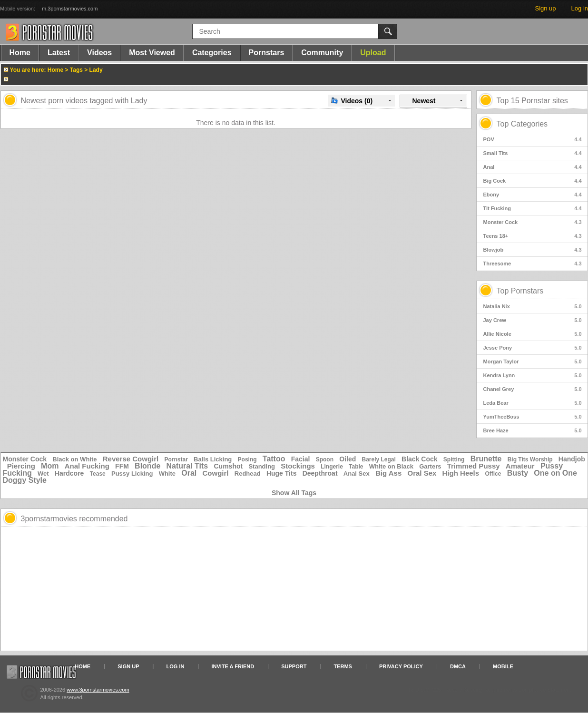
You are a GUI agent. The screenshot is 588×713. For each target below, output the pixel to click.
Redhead (248, 474)
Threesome (533, 264)
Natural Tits (187, 466)
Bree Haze (533, 430)
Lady (96, 70)
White (167, 474)
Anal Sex (357, 474)
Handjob (572, 459)
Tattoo (274, 459)
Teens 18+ (533, 236)
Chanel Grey (533, 389)
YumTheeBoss (533, 417)
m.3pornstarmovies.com (70, 9)
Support (294, 666)
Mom (50, 466)
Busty (518, 473)
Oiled (348, 459)
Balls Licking (213, 459)
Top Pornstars (520, 291)
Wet (43, 474)
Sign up (545, 8)
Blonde (147, 466)
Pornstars (267, 53)
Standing (262, 466)
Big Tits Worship (530, 459)
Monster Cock (533, 222)
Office (493, 474)
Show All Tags (294, 493)
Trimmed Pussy (474, 466)
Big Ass (388, 473)
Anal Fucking (87, 466)
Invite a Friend (233, 666)
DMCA (458, 666)
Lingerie (332, 467)
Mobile (503, 666)
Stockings (298, 466)
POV (533, 139)
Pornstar (176, 459)
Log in (580, 8)
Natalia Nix (533, 306)
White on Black (391, 466)
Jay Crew (533, 320)
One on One (555, 473)
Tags (76, 70)
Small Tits (533, 153)
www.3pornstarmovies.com (98, 690)
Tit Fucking (533, 208)
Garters (430, 466)
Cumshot (229, 466)
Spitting (454, 459)
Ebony (533, 195)
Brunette (486, 459)
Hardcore (69, 473)
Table (356, 467)
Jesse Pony (533, 348)
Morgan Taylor (533, 361)
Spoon (325, 459)
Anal (533, 167)
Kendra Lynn (533, 375)
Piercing (21, 466)
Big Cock (533, 181)
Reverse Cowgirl (131, 459)
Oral (189, 473)
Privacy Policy (401, 666)
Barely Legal (378, 459)
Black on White (74, 459)
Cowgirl (216, 473)
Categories (212, 53)
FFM (122, 466)
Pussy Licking (132, 474)
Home (20, 53)
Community (322, 53)
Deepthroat (320, 473)
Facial (301, 459)
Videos (99, 53)
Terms (343, 666)
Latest (59, 53)
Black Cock (419, 459)
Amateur (520, 466)
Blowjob (533, 250)
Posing (247, 459)
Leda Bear (533, 403)
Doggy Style (25, 480)
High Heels (461, 473)
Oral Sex (422, 473)
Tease (98, 474)
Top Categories (522, 124)
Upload (373, 53)
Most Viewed (152, 53)
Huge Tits (282, 473)
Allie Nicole (533, 334)
